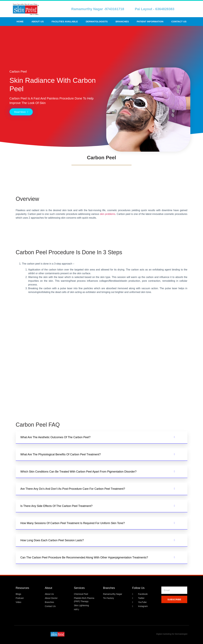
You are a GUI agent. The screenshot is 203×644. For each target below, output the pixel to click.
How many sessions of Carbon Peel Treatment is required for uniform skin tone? (73, 523)
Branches (122, 21)
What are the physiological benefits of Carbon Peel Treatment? (61, 454)
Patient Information (150, 21)
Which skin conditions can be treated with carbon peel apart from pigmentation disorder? (78, 472)
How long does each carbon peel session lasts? (52, 540)
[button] (102, 437)
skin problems (108, 214)
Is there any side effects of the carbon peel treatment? (56, 506)
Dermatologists (97, 21)
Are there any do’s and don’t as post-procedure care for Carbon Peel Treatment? (73, 489)
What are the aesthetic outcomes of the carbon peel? (56, 437)
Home (20, 21)
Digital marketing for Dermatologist (172, 634)
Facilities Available (65, 21)
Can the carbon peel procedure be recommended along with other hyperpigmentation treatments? (84, 557)
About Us (38, 21)
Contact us (179, 21)
